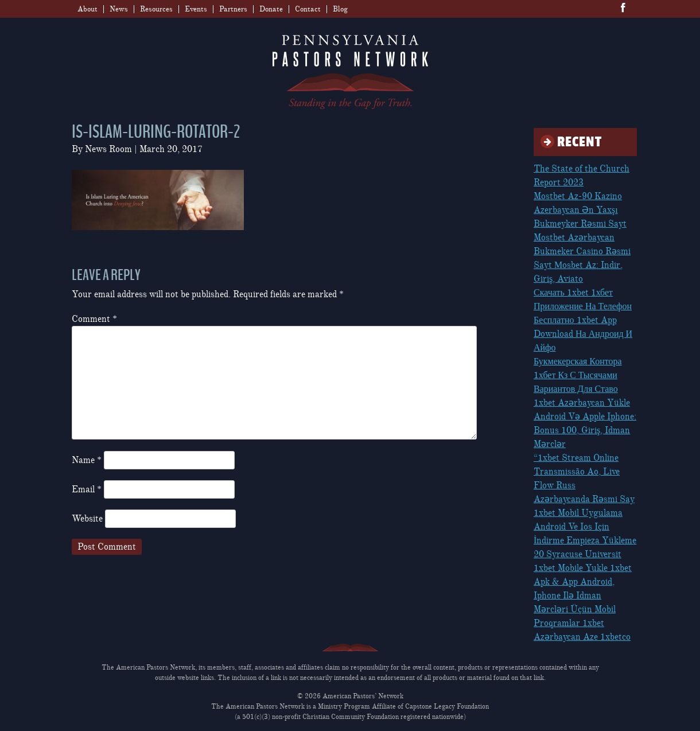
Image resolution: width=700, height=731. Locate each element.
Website (87, 519)
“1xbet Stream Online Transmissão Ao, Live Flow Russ (577, 472)
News (119, 9)
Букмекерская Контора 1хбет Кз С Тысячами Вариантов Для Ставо (578, 375)
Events (196, 9)
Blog (340, 9)
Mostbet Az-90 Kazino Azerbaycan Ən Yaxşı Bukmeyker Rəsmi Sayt (580, 210)
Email (87, 489)
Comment (94, 319)
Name (87, 460)
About (87, 9)
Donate (271, 9)
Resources (156, 9)
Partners (233, 9)
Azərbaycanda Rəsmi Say (584, 499)
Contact (308, 9)
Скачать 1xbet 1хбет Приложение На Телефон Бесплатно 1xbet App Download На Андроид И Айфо (583, 320)
